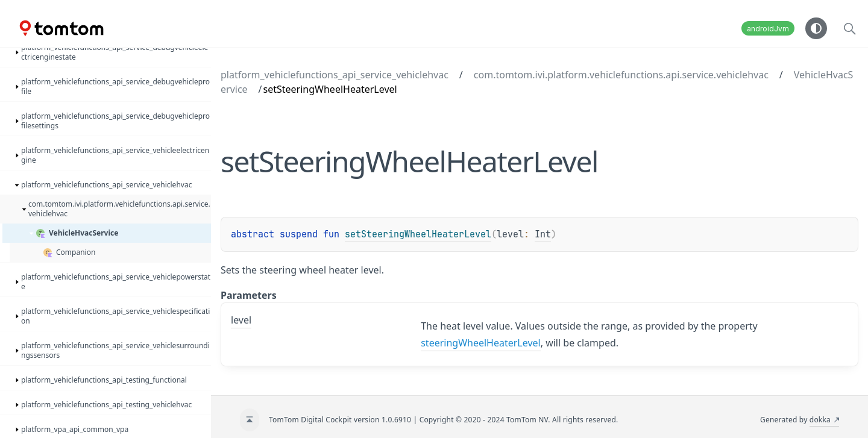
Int (543, 234)
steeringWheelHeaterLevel (481, 343)
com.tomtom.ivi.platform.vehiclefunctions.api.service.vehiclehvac (621, 75)
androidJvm (768, 29)
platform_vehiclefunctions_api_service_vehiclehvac (335, 75)
